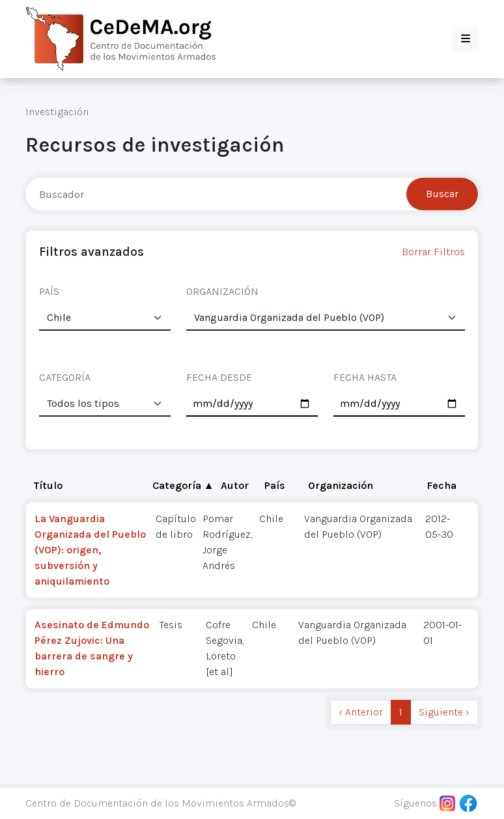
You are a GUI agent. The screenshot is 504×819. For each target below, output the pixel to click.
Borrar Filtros (433, 252)
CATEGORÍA (65, 377)
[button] (466, 39)
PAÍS (49, 291)
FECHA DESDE (219, 377)
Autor (235, 485)
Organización (341, 485)
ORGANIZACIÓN (222, 291)
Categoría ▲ (183, 485)
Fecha (441, 485)
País (275, 485)
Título (48, 485)
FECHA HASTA (365, 377)
